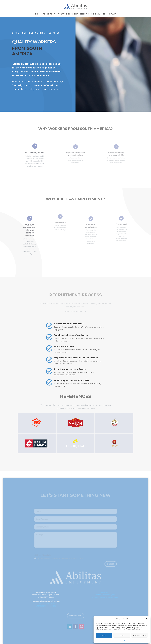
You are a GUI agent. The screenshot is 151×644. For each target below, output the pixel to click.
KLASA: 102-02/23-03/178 (48, 606)
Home (38, 14)
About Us (47, 14)
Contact (112, 14)
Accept (104, 635)
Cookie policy (121, 640)
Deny (122, 635)
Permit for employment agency (103, 598)
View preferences (139, 635)
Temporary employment (66, 14)
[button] (147, 619)
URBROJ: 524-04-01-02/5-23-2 (48, 608)
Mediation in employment (93, 14)
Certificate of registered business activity (103, 600)
